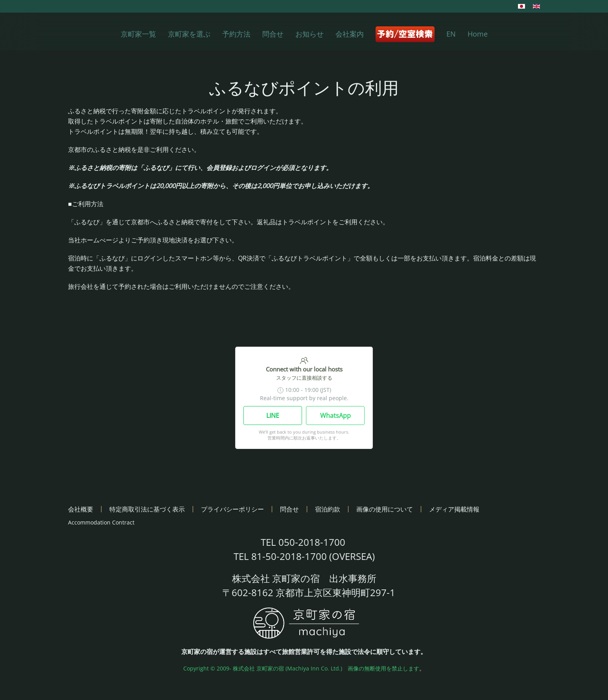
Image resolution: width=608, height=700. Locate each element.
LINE (273, 416)
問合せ (273, 34)
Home (478, 34)
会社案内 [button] (350, 34)
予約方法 (236, 34)
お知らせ (310, 34)
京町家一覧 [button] (138, 34)
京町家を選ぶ (189, 34)
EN (451, 34)
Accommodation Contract (101, 522)
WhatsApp (335, 416)
